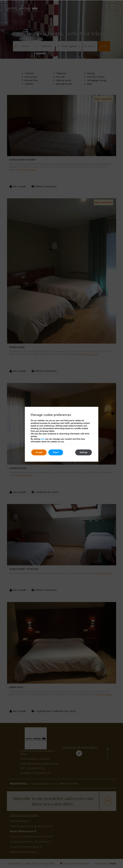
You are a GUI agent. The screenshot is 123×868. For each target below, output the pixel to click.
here (43, 439)
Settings (84, 452)
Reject (56, 452)
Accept (39, 452)
